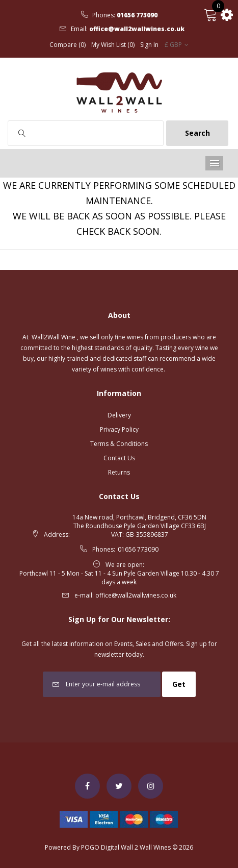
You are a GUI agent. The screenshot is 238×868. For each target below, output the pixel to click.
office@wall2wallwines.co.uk (137, 29)
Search (197, 133)
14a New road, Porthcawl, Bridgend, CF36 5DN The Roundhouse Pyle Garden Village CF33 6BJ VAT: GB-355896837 (139, 526)
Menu (214, 163)
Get (179, 684)
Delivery (119, 415)
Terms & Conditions (119, 444)
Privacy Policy (119, 429)
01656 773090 (137, 15)
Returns (119, 472)
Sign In (149, 45)
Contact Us (119, 458)
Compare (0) (68, 45)
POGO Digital (100, 847)
